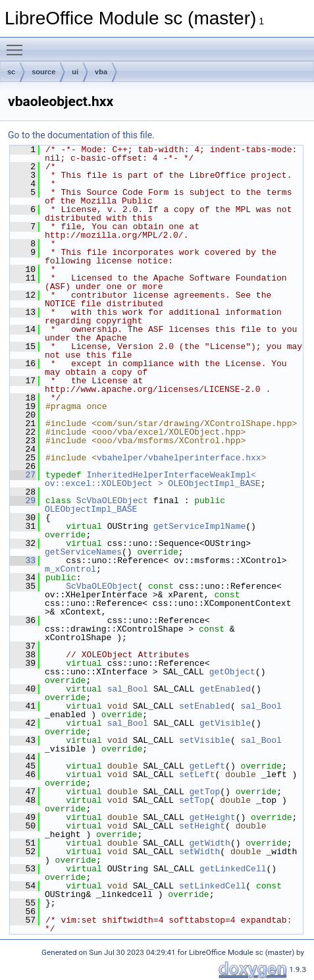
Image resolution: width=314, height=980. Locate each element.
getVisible (225, 723)
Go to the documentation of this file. (81, 135)
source (43, 72)
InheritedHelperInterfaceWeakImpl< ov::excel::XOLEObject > (153, 479)
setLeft (197, 775)
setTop (195, 800)
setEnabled (205, 706)
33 (23, 560)
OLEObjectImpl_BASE (214, 483)
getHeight (212, 817)
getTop (204, 792)
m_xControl (70, 569)
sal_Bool (128, 689)
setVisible (205, 740)
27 (23, 475)
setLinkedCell (212, 886)
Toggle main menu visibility (18, 44)
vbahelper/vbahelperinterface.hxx (179, 458)
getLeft (207, 766)
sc (11, 72)
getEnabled (225, 689)
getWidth (209, 843)
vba (101, 72)
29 (23, 501)
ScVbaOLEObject (112, 501)
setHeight (202, 826)
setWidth (199, 852)
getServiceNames (83, 552)
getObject (232, 672)
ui (75, 72)
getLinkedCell (233, 869)
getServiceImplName (199, 526)
